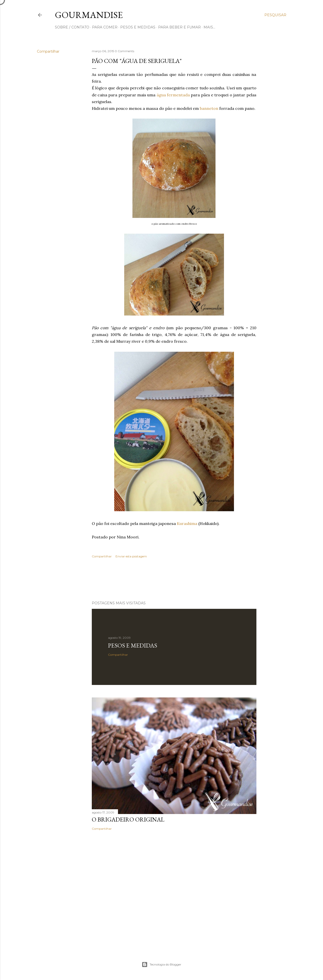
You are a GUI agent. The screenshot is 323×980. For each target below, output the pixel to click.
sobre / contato (72, 27)
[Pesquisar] (275, 15)
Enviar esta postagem (131, 556)
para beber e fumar (179, 27)
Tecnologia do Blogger (161, 965)
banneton (209, 108)
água (161, 95)
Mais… (209, 27)
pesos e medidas (138, 27)
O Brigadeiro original (128, 819)
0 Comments (124, 51)
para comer (105, 27)
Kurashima (187, 523)
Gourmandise (89, 15)
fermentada (178, 95)
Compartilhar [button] (48, 51)
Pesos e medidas (133, 645)
